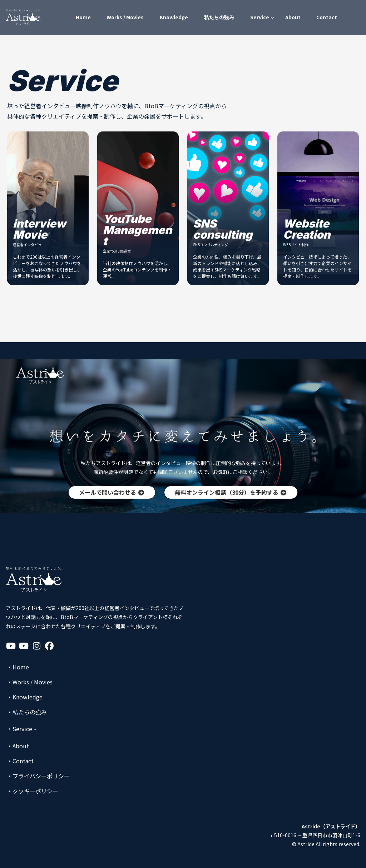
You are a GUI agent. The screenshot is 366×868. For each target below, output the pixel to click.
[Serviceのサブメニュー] (22, 729)
